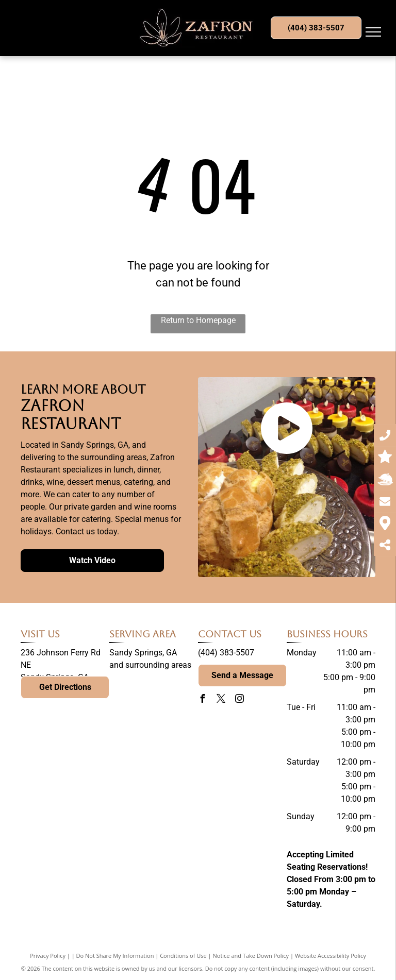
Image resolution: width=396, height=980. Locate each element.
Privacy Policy (48, 956)
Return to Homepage (198, 320)
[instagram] (239, 700)
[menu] (373, 32)
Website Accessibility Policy (331, 956)
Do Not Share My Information (115, 956)
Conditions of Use (183, 956)
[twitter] (221, 700)
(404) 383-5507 (226, 653)
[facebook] (202, 700)
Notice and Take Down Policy (251, 956)
